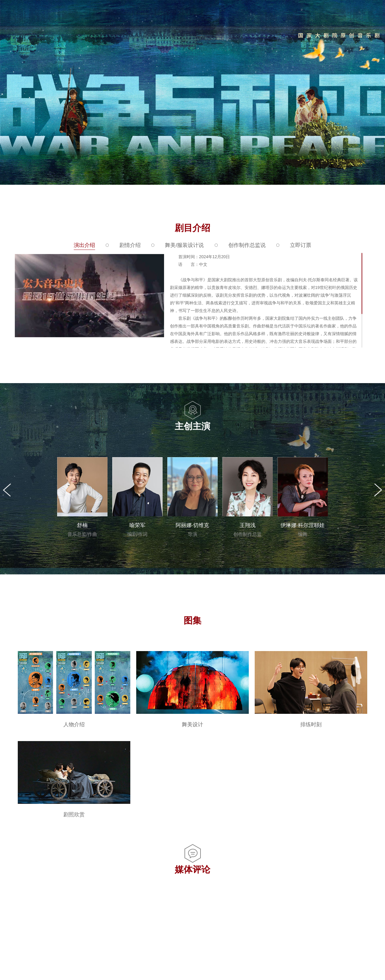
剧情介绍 (130, 245)
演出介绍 (84, 245)
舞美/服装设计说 (184, 245)
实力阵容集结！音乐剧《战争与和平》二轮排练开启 (114, 895)
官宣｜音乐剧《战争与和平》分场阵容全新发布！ (111, 936)
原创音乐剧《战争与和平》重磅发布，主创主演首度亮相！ (121, 950)
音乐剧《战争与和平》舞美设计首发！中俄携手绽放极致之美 (123, 909)
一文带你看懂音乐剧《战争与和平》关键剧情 (107, 923)
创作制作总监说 (247, 245)
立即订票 (301, 245)
